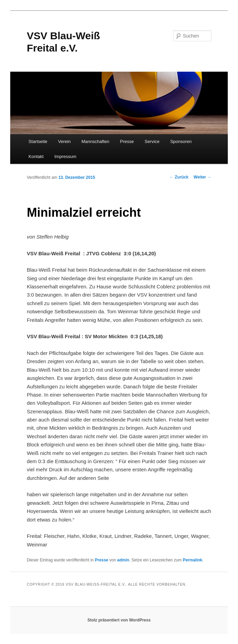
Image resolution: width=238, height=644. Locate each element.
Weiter (202, 177)
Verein (64, 141)
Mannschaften (95, 141)
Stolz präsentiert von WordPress (119, 620)
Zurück (179, 177)
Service (152, 141)
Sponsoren (181, 141)
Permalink (192, 560)
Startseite (38, 141)
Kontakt (36, 156)
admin (123, 560)
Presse (127, 141)
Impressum (65, 156)
